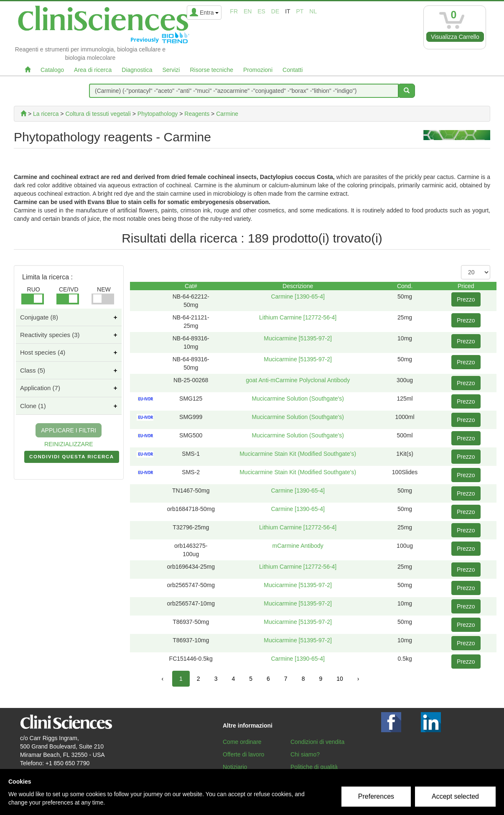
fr (234, 11)
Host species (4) (43, 352)
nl (313, 11)
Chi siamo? (305, 754)
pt (300, 11)
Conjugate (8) (39, 317)
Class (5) (33, 370)
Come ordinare (242, 742)
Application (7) (40, 388)
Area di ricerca (93, 70)
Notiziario (235, 767)
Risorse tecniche (211, 70)
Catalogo (52, 70)
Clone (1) (33, 406)
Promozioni (258, 70)
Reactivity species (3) (50, 335)
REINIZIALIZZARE (69, 444)
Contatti (293, 70)
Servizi (171, 70)
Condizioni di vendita (317, 742)
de (275, 11)
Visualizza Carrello (455, 37)
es (261, 11)
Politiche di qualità (314, 767)
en (248, 11)
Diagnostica (137, 70)
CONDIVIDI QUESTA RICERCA (72, 458)
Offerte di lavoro (243, 754)
